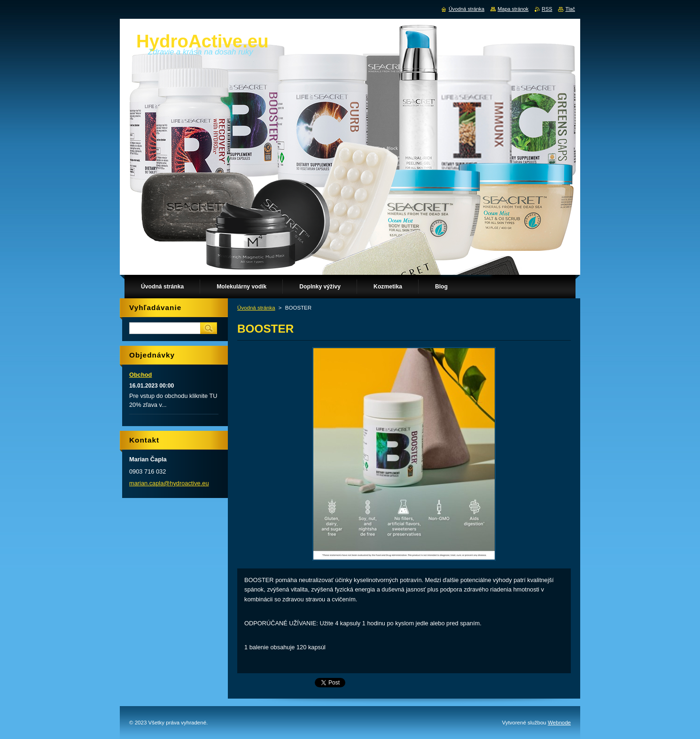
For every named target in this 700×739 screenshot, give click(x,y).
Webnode (559, 723)
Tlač (570, 9)
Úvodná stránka (256, 308)
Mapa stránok (513, 9)
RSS (547, 9)
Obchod (140, 375)
